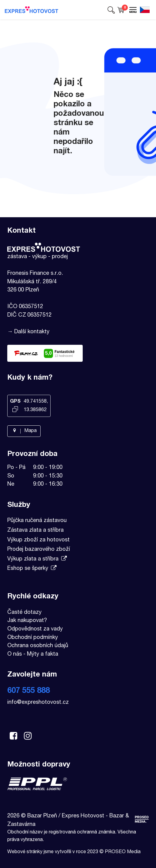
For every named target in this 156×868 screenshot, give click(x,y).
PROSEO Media (123, 852)
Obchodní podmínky (33, 638)
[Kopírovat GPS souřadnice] (15, 410)
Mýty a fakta (43, 654)
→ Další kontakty (28, 332)
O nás (15, 654)
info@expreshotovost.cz (38, 703)
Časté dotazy (24, 613)
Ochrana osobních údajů (38, 646)
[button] (111, 10)
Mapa (24, 431)
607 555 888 (28, 691)
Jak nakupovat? (27, 621)
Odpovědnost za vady (35, 629)
